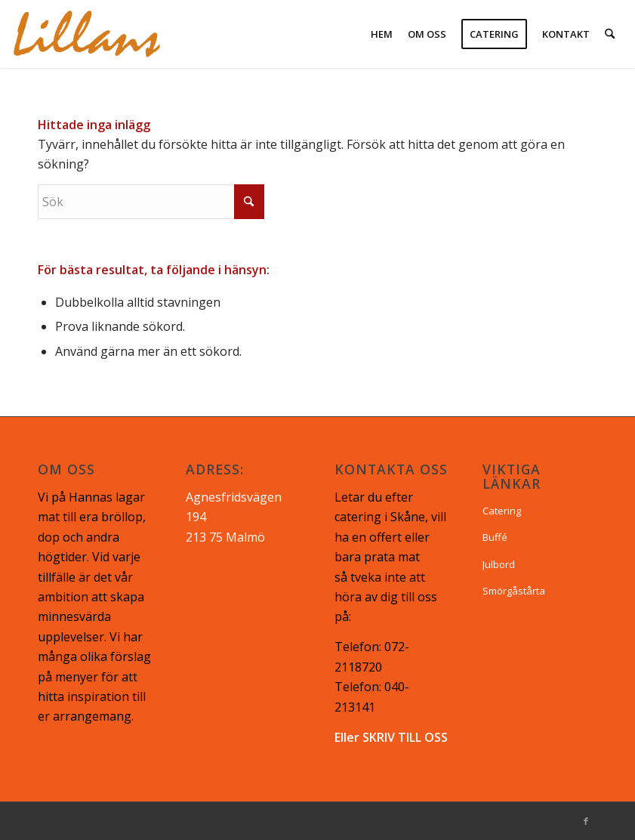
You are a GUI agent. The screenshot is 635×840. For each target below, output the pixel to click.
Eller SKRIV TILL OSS (391, 737)
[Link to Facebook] (586, 821)
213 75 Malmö (225, 537)
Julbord (499, 564)
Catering (502, 511)
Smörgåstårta (514, 591)
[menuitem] (382, 34)
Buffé (495, 537)
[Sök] (610, 34)
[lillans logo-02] (87, 34)
